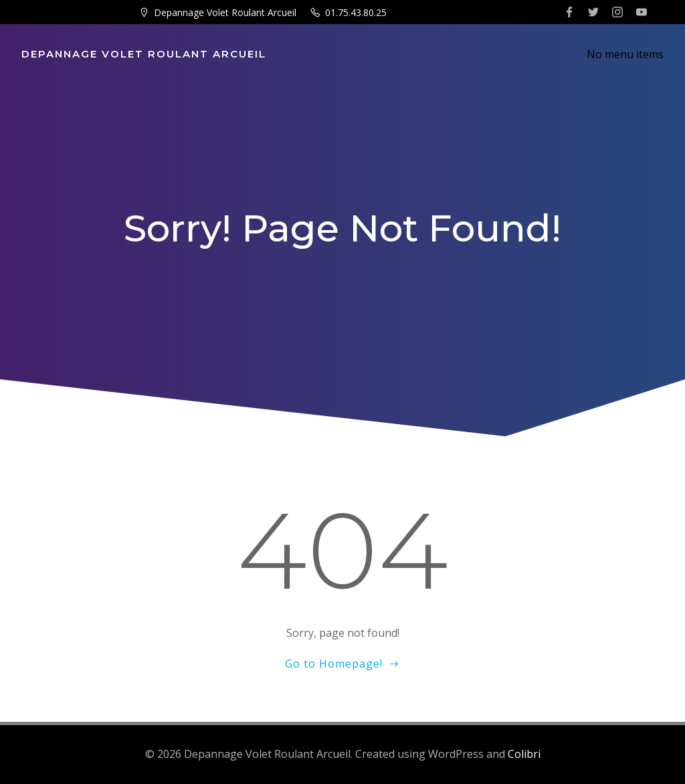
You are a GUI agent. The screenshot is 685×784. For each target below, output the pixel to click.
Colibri (524, 754)
